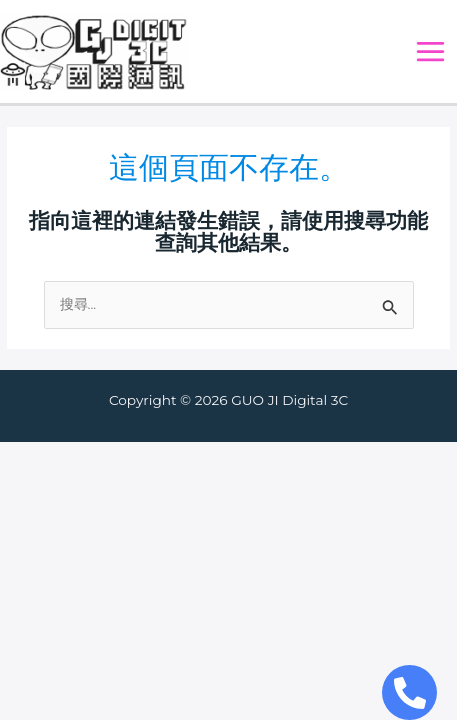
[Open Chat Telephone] (409, 692)
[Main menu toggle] (431, 52)
